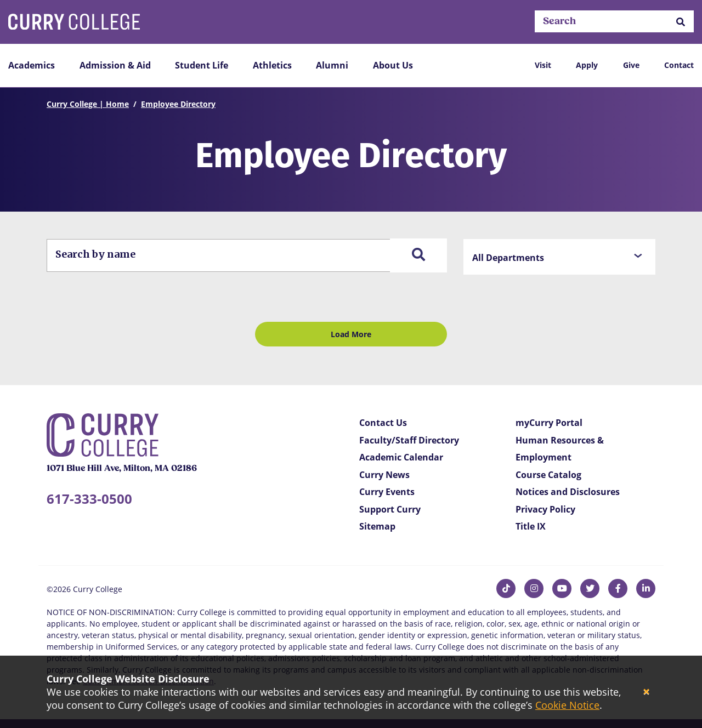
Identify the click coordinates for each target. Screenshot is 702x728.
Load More (351, 334)
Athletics (272, 65)
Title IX (531, 526)
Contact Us (383, 423)
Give (631, 65)
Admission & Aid (115, 65)
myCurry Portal (549, 423)
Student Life (202, 65)
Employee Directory (178, 104)
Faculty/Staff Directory (409, 440)
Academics (32, 65)
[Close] (646, 692)
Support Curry (390, 509)
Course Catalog (548, 475)
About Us (393, 65)
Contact (679, 65)
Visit (543, 65)
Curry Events (387, 492)
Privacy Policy (545, 509)
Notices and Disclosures (568, 492)
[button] (681, 22)
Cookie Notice (567, 705)
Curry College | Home (88, 104)
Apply (587, 65)
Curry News (384, 475)
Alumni (332, 65)
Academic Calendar (401, 457)
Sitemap (377, 526)
